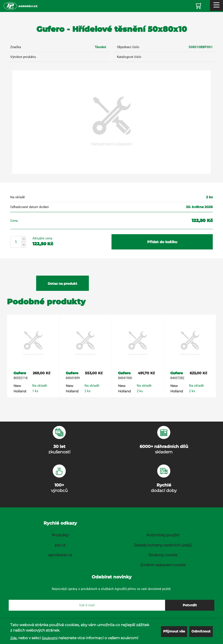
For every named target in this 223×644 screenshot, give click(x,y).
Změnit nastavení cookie (163, 565)
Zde (13, 638)
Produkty (60, 535)
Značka (16, 47)
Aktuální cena (42, 238)
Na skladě (18, 197)
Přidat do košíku (162, 242)
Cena (14, 221)
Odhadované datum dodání (30, 207)
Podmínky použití (163, 535)
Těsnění (100, 47)
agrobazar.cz (60, 555)
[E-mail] (87, 605)
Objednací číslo (128, 47)
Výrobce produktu (23, 57)
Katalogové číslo (129, 57)
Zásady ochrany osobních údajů (163, 545)
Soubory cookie (163, 555)
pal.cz (60, 545)
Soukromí (50, 638)
